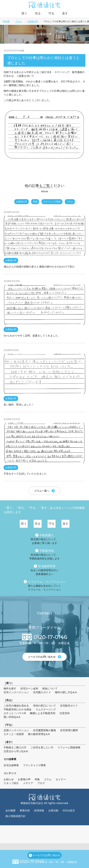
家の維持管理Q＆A (39, 734)
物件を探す (10, 688)
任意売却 (65, 713)
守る (51, 13)
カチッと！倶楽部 (14, 734)
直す (65, 13)
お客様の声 (33, 21)
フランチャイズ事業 (34, 765)
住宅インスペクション (16, 692)
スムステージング (46, 709)
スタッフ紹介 (11, 783)
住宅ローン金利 (29, 688)
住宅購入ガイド (42, 692)
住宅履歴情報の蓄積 (44, 730)
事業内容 (25, 811)
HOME (6, 21)
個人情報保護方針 (16, 816)
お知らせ (9, 779)
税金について (50, 688)
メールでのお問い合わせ (46, 855)
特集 (37, 779)
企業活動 (53, 811)
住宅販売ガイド (69, 706)
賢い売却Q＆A (12, 717)
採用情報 (39, 811)
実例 (35, 202)
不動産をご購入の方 (15, 747)
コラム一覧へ (42, 491)
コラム (18, 21)
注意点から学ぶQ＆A (16, 751)
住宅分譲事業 (11, 765)
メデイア (28, 783)
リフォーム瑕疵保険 (69, 747)
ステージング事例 (52, 202)
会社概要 (10, 811)
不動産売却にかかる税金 (18, 709)
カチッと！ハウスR (15, 713)
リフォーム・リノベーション (47, 582)
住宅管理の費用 (69, 730)
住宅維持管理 (47, 566)
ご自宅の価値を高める (16, 706)
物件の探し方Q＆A (66, 692)
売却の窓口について (44, 706)
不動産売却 (47, 551)
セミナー (61, 779)
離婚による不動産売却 (43, 713)
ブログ (41, 783)
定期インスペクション (16, 730)
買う (24, 13)
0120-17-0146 (32, 862)
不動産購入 (47, 535)
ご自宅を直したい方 (42, 747)
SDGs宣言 (69, 811)
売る (38, 13)
